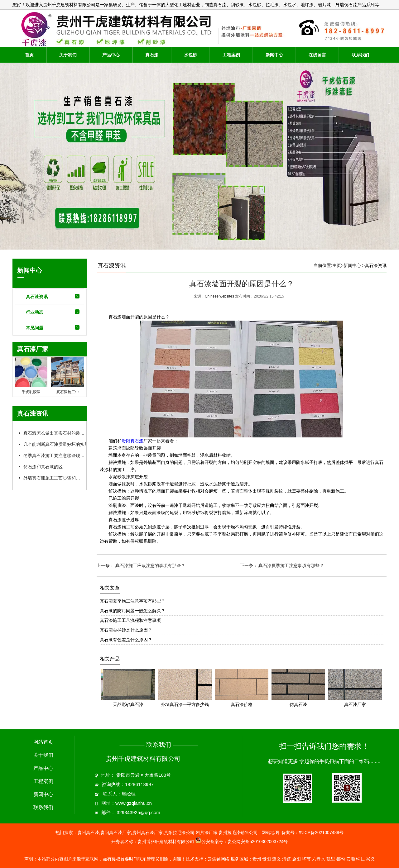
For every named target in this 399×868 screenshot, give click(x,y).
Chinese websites (219, 296)
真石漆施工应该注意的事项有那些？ (150, 565)
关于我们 (68, 55)
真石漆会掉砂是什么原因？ (126, 630)
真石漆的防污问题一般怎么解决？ (132, 611)
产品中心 (111, 55)
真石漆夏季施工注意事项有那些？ (291, 565)
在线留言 (317, 55)
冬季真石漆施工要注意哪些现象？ (56, 455)
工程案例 (231, 55)
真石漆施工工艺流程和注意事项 (130, 620)
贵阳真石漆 (132, 441)
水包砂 (190, 55)
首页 (29, 55)
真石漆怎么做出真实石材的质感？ (56, 433)
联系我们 (360, 55)
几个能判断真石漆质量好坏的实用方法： (62, 444)
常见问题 (35, 328)
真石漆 (152, 55)
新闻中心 (274, 55)
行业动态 (35, 312)
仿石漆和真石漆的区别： (47, 467)
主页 (337, 265)
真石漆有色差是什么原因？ (126, 640)
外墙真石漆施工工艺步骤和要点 (54, 478)
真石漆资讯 (37, 297)
